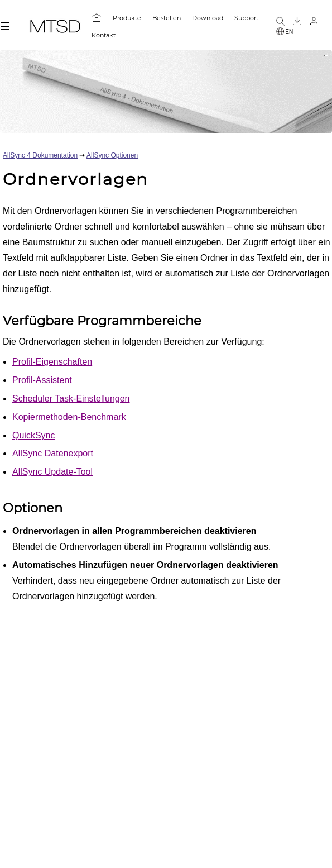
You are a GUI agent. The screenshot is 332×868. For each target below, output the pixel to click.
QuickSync (33, 435)
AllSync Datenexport (53, 453)
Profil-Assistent (42, 380)
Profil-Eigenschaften (52, 362)
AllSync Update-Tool (52, 472)
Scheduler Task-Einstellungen (71, 399)
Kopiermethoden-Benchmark (69, 417)
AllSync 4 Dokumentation (40, 155)
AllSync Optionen (112, 155)
